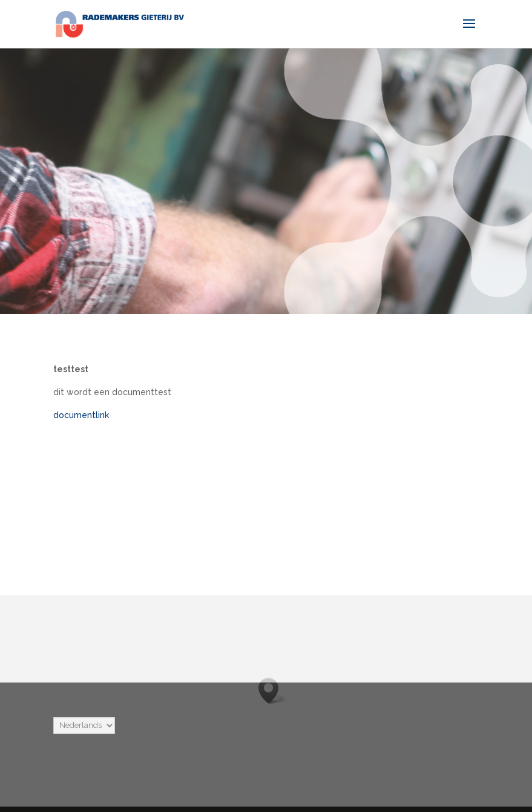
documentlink (81, 415)
